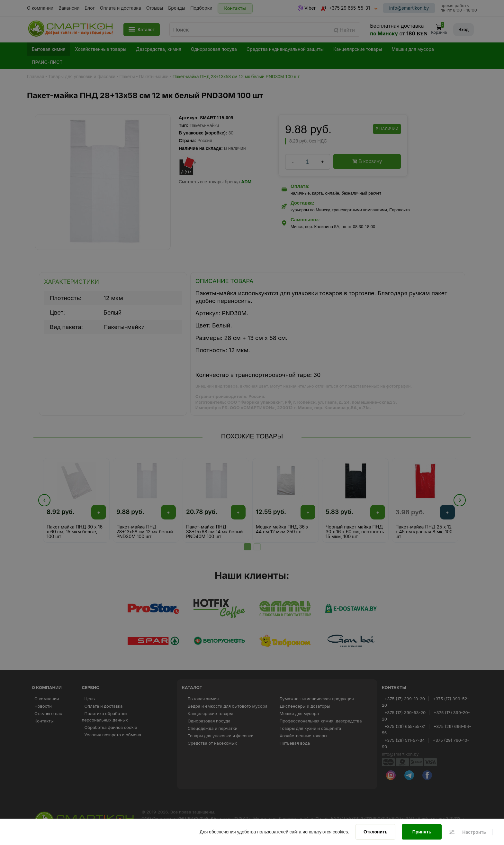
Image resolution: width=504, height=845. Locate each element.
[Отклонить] (375, 832)
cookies (340, 832)
